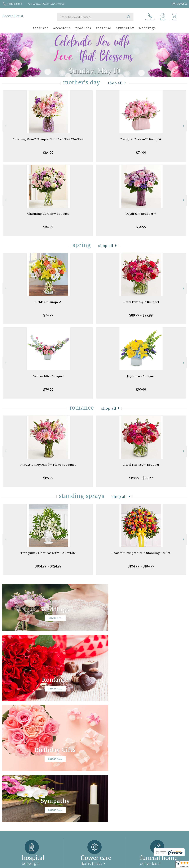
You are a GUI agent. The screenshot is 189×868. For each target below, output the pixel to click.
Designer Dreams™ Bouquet (141, 139)
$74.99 (141, 153)
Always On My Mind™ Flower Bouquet (48, 465)
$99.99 (141, 390)
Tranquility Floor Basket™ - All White (48, 553)
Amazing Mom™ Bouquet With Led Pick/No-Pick (48, 139)
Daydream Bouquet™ (141, 214)
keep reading (113, 770)
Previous (5, 126)
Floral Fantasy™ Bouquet (141, 302)
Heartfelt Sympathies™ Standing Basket (141, 553)
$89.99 (48, 478)
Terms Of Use (120, 865)
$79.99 (48, 390)
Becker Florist (13, 16)
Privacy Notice (137, 865)
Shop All (115, 83)
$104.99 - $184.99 (141, 566)
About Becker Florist (15, 764)
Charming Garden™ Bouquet (48, 214)
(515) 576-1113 (15, 4)
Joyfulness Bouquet (141, 376)
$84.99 (48, 153)
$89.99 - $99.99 (141, 315)
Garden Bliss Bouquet (48, 376)
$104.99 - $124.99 (48, 566)
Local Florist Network (158, 865)
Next (184, 126)
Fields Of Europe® (48, 302)
